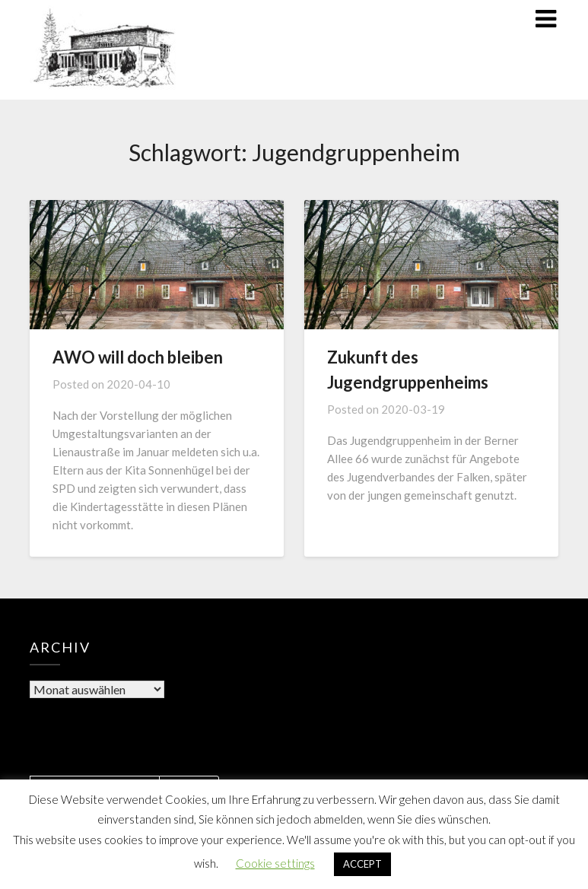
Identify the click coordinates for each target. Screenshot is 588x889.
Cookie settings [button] (275, 863)
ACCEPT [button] (362, 864)
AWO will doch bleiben (138, 357)
